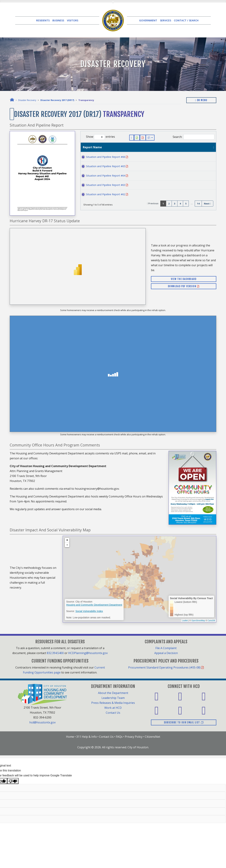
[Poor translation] (13, 781)
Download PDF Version (184, 286)
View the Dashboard (184, 279)
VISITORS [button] (73, 20)
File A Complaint (166, 648)
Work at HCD (113, 708)
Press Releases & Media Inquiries (113, 703)
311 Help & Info (87, 737)
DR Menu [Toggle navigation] (201, 100)
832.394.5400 (55, 653)
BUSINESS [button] (58, 20)
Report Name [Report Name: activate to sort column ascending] (92, 147)
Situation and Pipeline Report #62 (102, 194)
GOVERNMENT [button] (148, 20)
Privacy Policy (134, 737)
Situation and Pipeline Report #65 (102, 166)
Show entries (100, 137)
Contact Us (113, 713)
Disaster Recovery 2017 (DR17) (57, 100)
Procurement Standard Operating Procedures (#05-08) (166, 667)
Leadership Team (113, 698)
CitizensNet (152, 737)
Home (70, 737)
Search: (194, 137)
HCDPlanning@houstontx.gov (88, 653)
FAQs (119, 737)
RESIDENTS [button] (43, 20)
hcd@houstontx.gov (42, 722)
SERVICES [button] (166, 20)
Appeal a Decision (166, 653)
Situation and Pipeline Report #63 (102, 185)
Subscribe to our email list (184, 722)
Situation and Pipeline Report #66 (102, 157)
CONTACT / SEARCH (186, 20)
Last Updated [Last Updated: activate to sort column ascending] (179, 147)
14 (198, 204)
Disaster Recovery (27, 100)
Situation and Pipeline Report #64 (102, 176)
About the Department (113, 693)
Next (207, 204)
